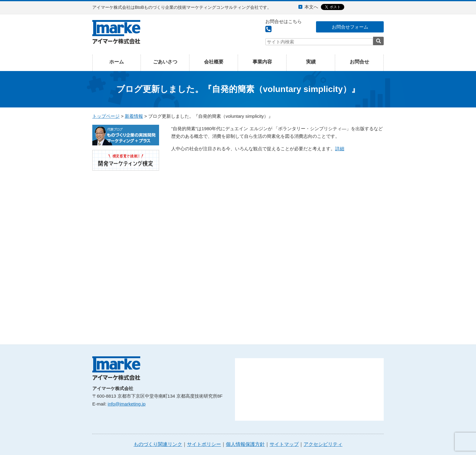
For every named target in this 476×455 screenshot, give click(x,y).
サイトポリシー (204, 444)
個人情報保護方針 (245, 444)
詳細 (340, 149)
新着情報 (134, 116)
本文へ (311, 7)
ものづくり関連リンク (158, 444)
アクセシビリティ (323, 444)
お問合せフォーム (350, 27)
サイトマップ (284, 444)
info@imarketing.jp (127, 404)
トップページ (106, 116)
